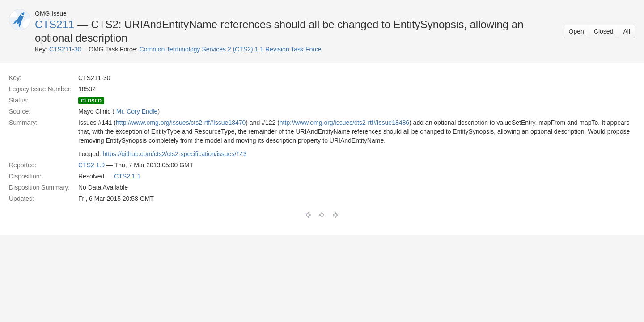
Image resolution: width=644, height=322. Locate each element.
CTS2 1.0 (91, 165)
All (627, 31)
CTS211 (55, 24)
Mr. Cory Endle (137, 111)
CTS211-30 (65, 49)
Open (576, 31)
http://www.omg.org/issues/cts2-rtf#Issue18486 (344, 123)
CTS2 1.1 (127, 176)
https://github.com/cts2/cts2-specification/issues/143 (175, 154)
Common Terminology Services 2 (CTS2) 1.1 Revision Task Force (231, 49)
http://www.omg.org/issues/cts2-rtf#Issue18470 (181, 123)
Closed (604, 31)
